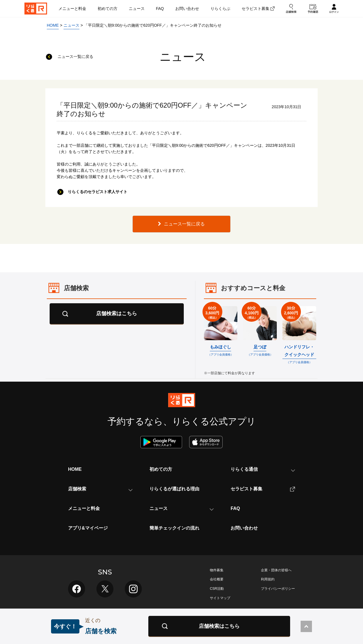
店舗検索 (100, 489)
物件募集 (217, 570)
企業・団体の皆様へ (276, 570)
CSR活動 (217, 589)
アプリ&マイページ (88, 528)
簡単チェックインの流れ (174, 528)
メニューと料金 (84, 508)
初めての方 (161, 469)
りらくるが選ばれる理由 (174, 489)
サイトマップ (220, 598)
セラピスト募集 (263, 489)
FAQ (235, 508)
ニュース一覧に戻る (181, 224)
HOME (75, 469)
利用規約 (268, 579)
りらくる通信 (263, 469)
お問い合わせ (244, 528)
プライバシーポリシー (278, 589)
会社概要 (217, 579)
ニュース (182, 508)
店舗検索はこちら (117, 313)
